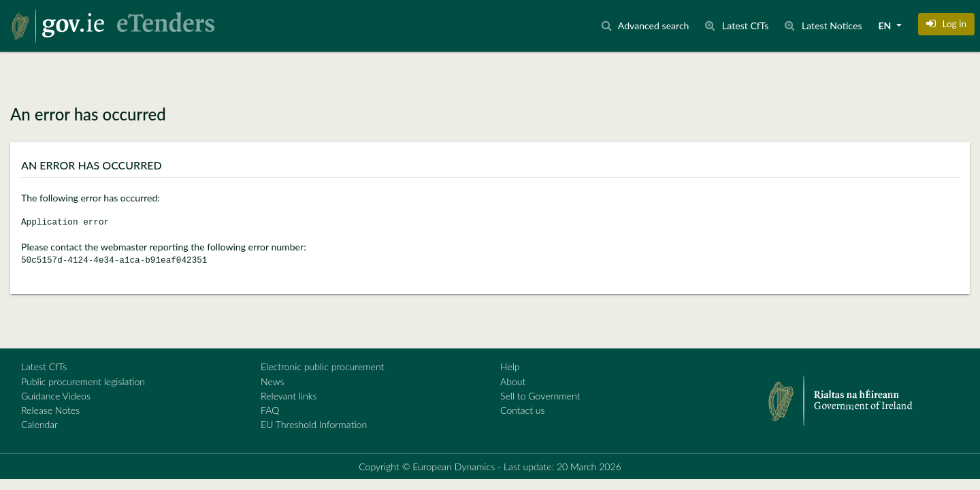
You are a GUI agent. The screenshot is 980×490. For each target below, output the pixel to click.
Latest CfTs (44, 366)
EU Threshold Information (314, 424)
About (513, 381)
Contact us (523, 410)
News (272, 381)
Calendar (39, 424)
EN (886, 26)
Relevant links (289, 396)
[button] (946, 24)
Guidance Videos (56, 396)
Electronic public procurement (322, 366)
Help (510, 366)
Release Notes (50, 410)
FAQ (270, 410)
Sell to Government (540, 396)
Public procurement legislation (83, 381)
